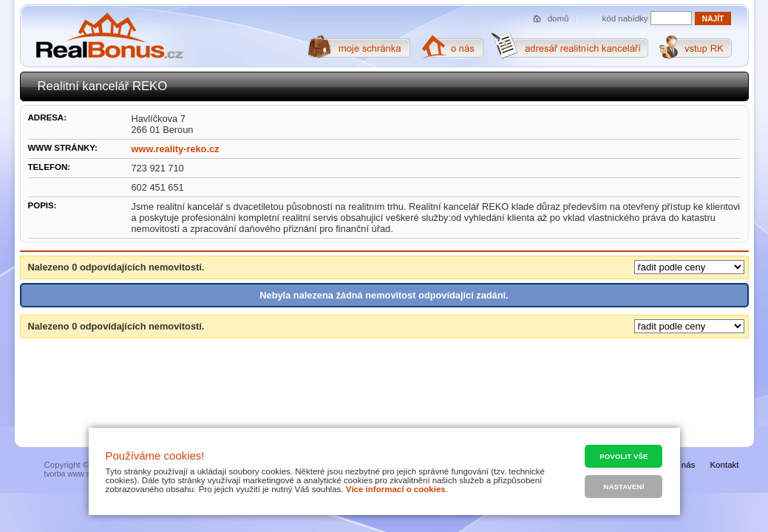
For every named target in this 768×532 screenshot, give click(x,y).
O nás (684, 465)
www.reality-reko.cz (176, 149)
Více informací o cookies (396, 489)
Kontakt (724, 465)
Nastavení (623, 487)
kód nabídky (625, 18)
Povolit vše (623, 456)
